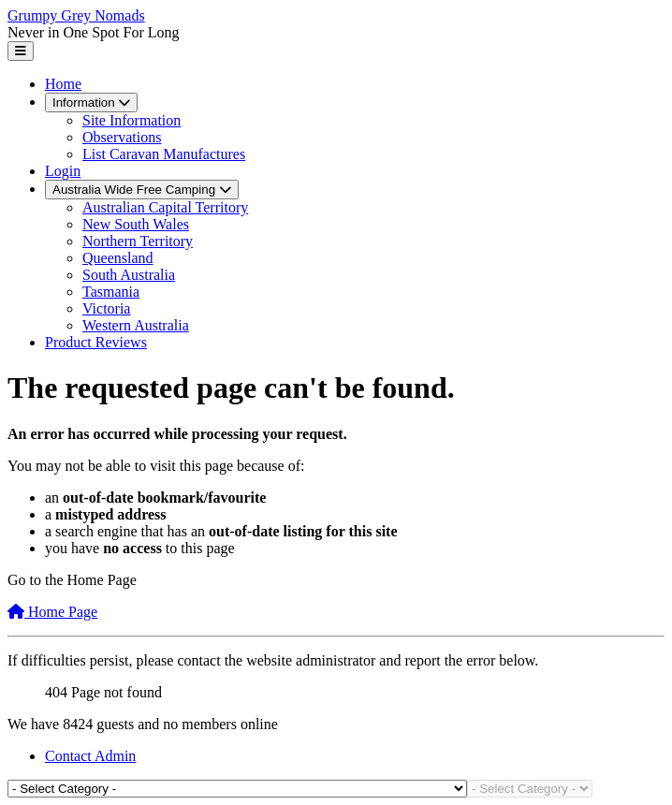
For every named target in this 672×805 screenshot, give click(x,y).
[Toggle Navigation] (21, 51)
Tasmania (111, 292)
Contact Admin (90, 756)
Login (63, 171)
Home (63, 84)
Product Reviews (96, 342)
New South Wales (136, 224)
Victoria (106, 308)
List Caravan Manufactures (164, 154)
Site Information (131, 120)
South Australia (129, 275)
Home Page (52, 612)
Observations (122, 137)
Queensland (118, 258)
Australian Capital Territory (165, 207)
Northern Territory (138, 241)
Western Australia (136, 325)
